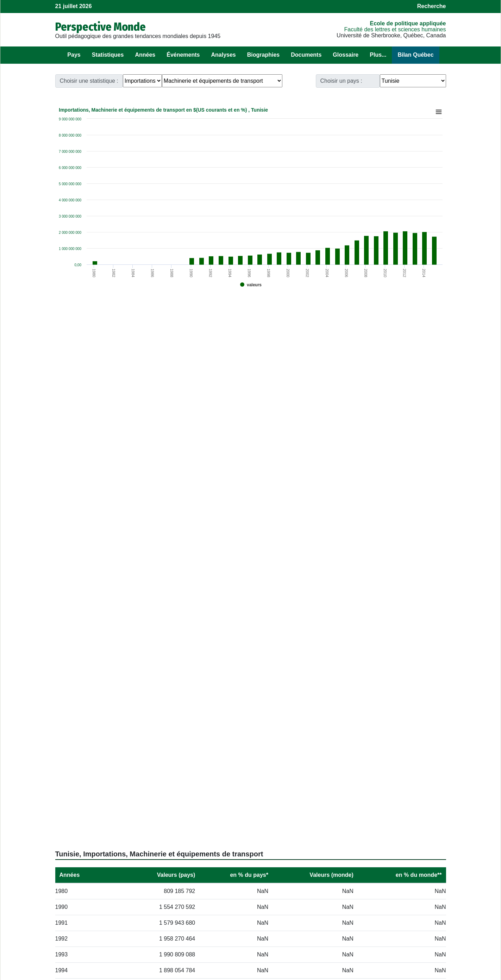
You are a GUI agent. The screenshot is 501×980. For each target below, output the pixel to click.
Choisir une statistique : (89, 81)
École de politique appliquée (408, 23)
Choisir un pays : (341, 81)
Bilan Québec (415, 55)
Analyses (223, 55)
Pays (74, 55)
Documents (306, 55)
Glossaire (346, 55)
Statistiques (108, 55)
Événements (183, 55)
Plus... (378, 55)
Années (145, 55)
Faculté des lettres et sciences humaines (395, 29)
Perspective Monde (101, 27)
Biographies (263, 55)
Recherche (432, 6)
